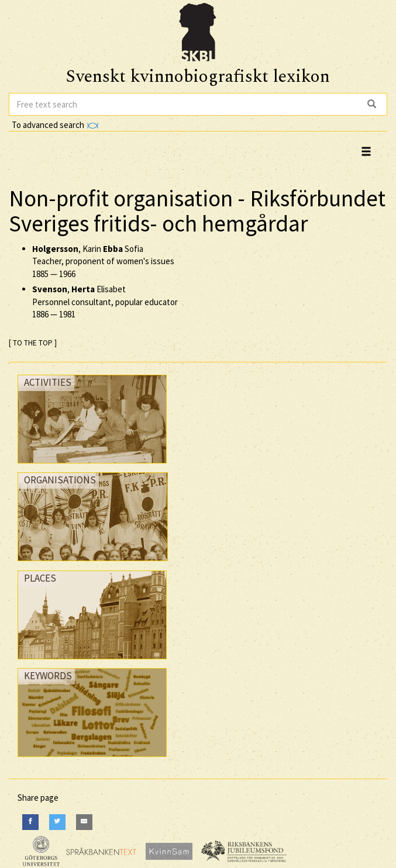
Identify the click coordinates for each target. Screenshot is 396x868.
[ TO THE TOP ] (33, 343)
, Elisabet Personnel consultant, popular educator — (105, 302)
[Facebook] (30, 822)
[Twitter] (57, 822)
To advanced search (55, 125)
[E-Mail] (84, 822)
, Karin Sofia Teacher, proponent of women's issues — (103, 261)
